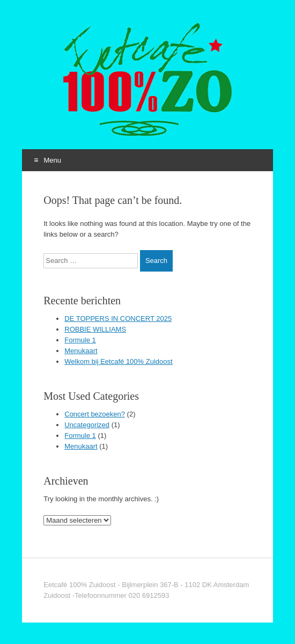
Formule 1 (80, 340)
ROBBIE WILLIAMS (95, 329)
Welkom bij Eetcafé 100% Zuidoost (118, 361)
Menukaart (81, 351)
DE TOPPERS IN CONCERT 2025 (118, 319)
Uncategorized (87, 425)
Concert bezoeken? (95, 414)
